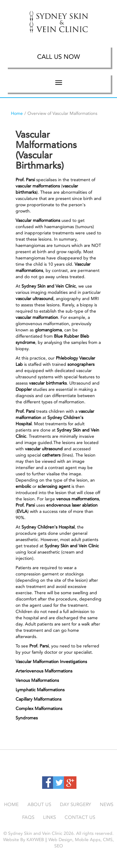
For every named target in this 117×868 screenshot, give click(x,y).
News (107, 804)
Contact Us (80, 817)
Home (17, 113)
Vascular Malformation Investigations (51, 662)
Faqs (28, 817)
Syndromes (27, 718)
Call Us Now (58, 57)
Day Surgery (76, 804)
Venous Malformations (37, 680)
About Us (39, 804)
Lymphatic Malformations (40, 690)
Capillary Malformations (39, 699)
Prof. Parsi (25, 180)
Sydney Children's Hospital (48, 527)
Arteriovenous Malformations (44, 671)
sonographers (81, 364)
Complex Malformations (39, 709)
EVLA (22, 511)
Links (49, 817)
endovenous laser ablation (72, 505)
